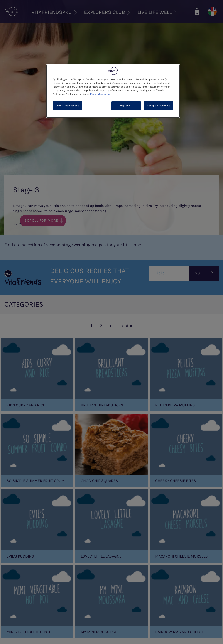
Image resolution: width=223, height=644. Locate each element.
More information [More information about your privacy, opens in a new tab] (100, 94)
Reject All (126, 106)
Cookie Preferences (67, 106)
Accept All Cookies (159, 106)
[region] (113, 91)
